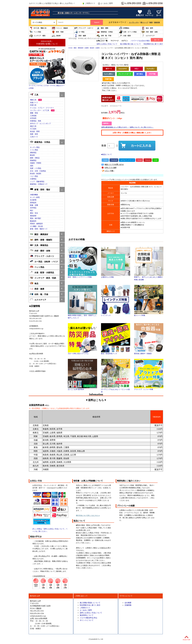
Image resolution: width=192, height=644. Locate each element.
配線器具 (33, 221)
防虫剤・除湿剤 (36, 174)
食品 (34, 283)
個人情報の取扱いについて (90, 603)
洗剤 (32, 166)
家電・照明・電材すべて (39, 229)
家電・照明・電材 (40, 189)
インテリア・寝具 (37, 36)
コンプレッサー (134, 22)
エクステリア (148, 36)
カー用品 (79, 32)
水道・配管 (125, 36)
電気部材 (33, 216)
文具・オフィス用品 (128, 32)
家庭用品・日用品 (105, 32)
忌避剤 (98, 48)
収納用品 (33, 160)
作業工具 (33, 105)
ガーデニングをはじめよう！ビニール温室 (116, 390)
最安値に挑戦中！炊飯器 (149, 353)
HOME (70, 48)
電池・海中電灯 (36, 218)
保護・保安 (34, 134)
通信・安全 (34, 213)
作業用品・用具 (36, 121)
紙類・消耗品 (35, 158)
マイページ (115, 41)
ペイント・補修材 (60, 28)
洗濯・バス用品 (36, 168)
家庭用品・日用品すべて (39, 184)
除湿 (151, 22)
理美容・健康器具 (36, 224)
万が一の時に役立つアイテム (82, 353)
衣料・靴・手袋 (104, 36)
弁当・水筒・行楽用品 (38, 171)
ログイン (125, 41)
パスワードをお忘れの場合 (140, 41)
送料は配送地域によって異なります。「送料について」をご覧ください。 (128, 127)
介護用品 (33, 179)
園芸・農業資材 (39, 234)
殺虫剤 (32, 155)
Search (97, 22)
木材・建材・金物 (149, 32)
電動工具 (33, 100)
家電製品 (124, 28)
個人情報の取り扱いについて (130, 44)
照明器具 (33, 203)
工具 (34, 95)
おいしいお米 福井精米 (82, 389)
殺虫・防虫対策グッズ (116, 353)
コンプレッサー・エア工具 (40, 110)
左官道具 (33, 118)
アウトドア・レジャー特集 (149, 389)
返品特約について (87, 615)
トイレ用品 (34, 150)
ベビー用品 (34, 176)
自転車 (56, 36)
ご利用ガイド (89, 3)
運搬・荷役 (34, 113)
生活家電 (33, 200)
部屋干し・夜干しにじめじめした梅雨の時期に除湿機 (149, 278)
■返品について (107, 154)
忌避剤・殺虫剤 (89, 48)
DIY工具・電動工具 (38, 28)
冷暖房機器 (34, 195)
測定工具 (33, 126)
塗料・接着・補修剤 (41, 240)
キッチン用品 (35, 147)
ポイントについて (87, 620)
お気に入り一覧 (102, 41)
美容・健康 (80, 36)
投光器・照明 (35, 132)
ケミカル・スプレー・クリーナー (42, 108)
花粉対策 (157, 22)
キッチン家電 (35, 197)
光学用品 (33, 208)
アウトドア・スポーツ (84, 28)
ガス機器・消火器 (36, 226)
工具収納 (33, 116)
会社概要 (128, 603)
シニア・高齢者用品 (37, 182)
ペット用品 (35, 32)
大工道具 (33, 129)
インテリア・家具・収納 (43, 278)
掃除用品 (33, 153)
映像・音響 (34, 205)
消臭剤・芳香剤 (36, 163)
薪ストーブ (144, 22)
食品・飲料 (147, 28)
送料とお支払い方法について (107, 44)
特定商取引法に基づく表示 (153, 44)
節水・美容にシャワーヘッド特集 (82, 276)
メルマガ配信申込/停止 (89, 618)
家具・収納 (58, 32)
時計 (32, 211)
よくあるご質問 (105, 3)
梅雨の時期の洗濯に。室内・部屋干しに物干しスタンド (82, 316)
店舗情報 (128, 605)
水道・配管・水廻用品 (42, 272)
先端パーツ (34, 103)
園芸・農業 (102, 28)
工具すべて (34, 137)
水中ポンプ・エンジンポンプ (40, 124)
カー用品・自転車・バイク (44, 261)
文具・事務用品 (39, 245)
